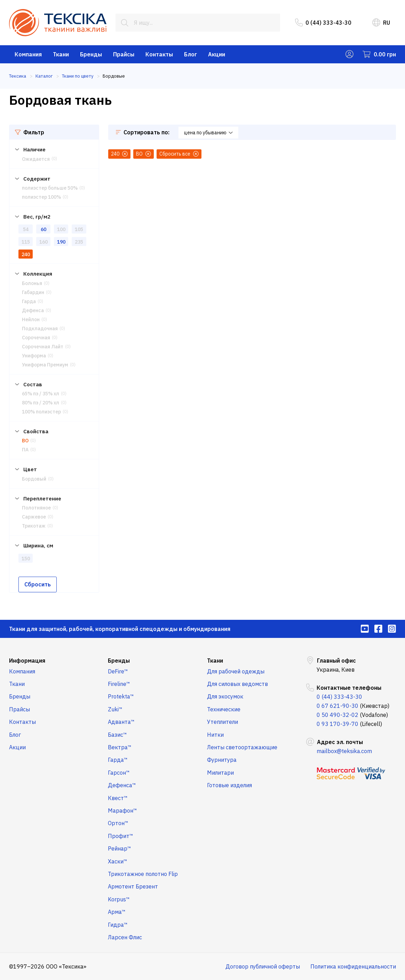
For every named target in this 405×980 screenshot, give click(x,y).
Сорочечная (36, 338)
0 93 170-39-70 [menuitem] (337, 724)
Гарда (29, 301)
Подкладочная (40, 329)
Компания (28, 54)
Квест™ (118, 798)
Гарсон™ (119, 773)
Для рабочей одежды (236, 671)
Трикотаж (34, 526)
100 (61, 229)
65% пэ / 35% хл (41, 394)
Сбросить (38, 584)
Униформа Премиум (45, 365)
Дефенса (33, 310)
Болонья (32, 283)
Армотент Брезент (133, 886)
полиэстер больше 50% (50, 188)
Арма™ (117, 912)
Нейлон (31, 319)
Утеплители (223, 722)
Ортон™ (118, 823)
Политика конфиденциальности (353, 966)
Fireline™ (119, 684)
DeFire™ (118, 671)
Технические (224, 709)
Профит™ (121, 836)
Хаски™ (118, 861)
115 (26, 242)
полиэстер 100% (41, 197)
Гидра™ (118, 925)
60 (43, 229)
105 (79, 229)
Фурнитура (222, 760)
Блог (190, 54)
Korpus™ (119, 899)
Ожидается (36, 159)
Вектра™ (120, 747)
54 (26, 229)
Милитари (220, 773)
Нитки (215, 735)
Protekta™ (121, 696)
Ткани (61, 54)
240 (26, 254)
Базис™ (117, 735)
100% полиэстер (41, 412)
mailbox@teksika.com (344, 751)
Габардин (33, 292)
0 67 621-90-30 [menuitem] (337, 706)
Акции (217, 54)
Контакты (159, 54)
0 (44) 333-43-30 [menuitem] (323, 23)
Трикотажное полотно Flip (143, 874)
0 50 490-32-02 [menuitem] (337, 715)
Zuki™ (115, 709)
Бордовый (34, 479)
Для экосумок (225, 696)
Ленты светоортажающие (242, 747)
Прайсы (124, 54)
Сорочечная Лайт (43, 347)
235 (79, 242)
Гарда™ (118, 760)
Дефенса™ (122, 785)
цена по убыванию (208, 133)
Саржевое (34, 517)
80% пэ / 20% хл (41, 403)
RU (381, 23)
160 (43, 242)
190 (61, 242)
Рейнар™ (120, 848)
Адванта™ (121, 722)
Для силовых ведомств (237, 684)
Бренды (91, 54)
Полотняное (36, 508)
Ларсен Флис (125, 937)
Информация (27, 661)
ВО (25, 441)
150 (26, 559)
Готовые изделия (229, 785)
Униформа (34, 356)
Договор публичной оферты (263, 966)
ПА (25, 450)
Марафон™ (122, 811)
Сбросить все (179, 154)
